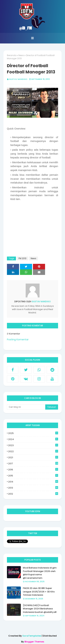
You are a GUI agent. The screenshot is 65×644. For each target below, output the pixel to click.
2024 (33, 439)
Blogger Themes (34, 642)
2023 (33, 445)
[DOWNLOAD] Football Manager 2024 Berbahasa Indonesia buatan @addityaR (40, 609)
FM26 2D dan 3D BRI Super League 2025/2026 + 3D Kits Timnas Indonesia (39, 592)
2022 (33, 451)
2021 (33, 457)
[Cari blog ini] (26, 407)
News (21, 55)
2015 (33, 476)
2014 (33, 482)
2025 (33, 433)
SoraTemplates (32, 636)
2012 (33, 494)
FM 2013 (22, 258)
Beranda (12, 55)
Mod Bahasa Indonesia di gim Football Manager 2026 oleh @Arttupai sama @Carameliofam (40, 573)
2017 (33, 464)
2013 (33, 488)
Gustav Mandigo (18, 79)
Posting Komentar (18, 339)
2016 (33, 470)
